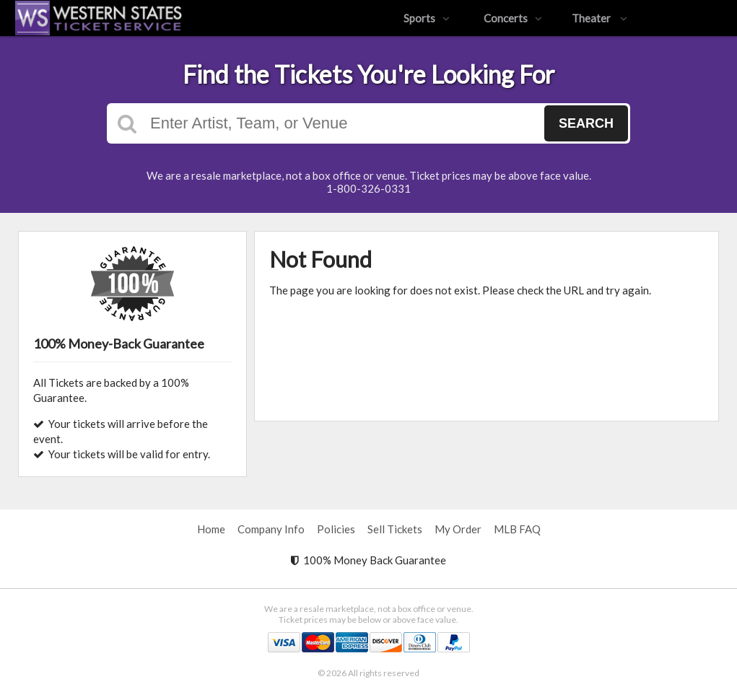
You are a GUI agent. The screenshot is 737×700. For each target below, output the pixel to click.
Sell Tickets (395, 529)
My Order (458, 529)
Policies (336, 529)
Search (586, 123)
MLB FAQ (517, 529)
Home (211, 529)
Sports (427, 18)
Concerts (513, 18)
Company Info (271, 529)
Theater (599, 18)
